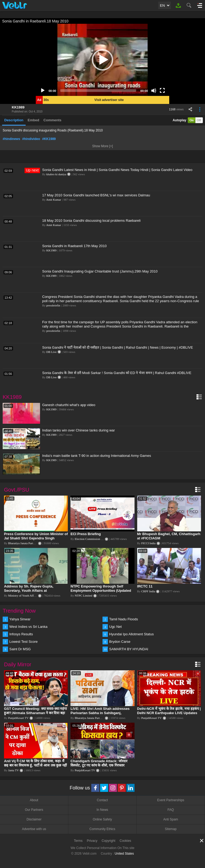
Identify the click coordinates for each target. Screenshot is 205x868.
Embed (33, 120)
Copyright (109, 841)
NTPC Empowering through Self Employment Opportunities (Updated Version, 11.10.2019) (101, 591)
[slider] (98, 91)
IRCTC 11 (145, 586)
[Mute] (154, 91)
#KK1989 (49, 139)
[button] (102, 60)
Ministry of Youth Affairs (23, 595)
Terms (78, 841)
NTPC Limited (84, 595)
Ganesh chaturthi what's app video (69, 405)
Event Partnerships (171, 800)
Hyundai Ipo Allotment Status (131, 634)
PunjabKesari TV (18, 718)
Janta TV (14, 770)
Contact (102, 800)
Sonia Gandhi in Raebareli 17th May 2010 (74, 246)
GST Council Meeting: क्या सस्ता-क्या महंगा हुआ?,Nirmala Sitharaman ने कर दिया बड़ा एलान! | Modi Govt (35, 713)
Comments (52, 120)
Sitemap (171, 829)
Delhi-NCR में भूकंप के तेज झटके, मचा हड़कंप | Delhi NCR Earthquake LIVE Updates (169, 711)
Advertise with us (34, 829)
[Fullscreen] (162, 91)
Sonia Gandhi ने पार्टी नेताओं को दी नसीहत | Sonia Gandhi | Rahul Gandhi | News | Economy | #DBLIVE (118, 347)
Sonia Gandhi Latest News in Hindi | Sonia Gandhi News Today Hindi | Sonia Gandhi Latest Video (117, 170)
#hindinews (11, 139)
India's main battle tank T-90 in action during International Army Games (97, 456)
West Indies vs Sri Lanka (28, 627)
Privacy (92, 841)
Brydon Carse (120, 642)
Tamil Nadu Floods (124, 619)
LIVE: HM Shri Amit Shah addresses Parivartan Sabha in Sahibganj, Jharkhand (100, 713)
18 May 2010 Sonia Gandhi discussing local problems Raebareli (91, 221)
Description (14, 120)
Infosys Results (21, 634)
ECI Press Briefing (86, 534)
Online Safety (102, 819)
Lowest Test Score (23, 642)
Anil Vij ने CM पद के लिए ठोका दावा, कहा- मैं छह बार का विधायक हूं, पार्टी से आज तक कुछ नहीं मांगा (35, 765)
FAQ (171, 810)
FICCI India (148, 543)
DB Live (52, 352)
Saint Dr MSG (20, 649)
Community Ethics (102, 829)
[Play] (43, 91)
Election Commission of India (92, 539)
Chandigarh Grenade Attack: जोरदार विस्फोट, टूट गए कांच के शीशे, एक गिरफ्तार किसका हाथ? (99, 765)
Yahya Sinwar (20, 619)
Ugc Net (115, 627)
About (34, 800)
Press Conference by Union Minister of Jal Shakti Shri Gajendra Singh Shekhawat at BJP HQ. (36, 538)
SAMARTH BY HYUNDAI (129, 649)
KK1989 (18, 107)
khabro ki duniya (56, 174)
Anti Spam (171, 819)
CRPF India (148, 591)
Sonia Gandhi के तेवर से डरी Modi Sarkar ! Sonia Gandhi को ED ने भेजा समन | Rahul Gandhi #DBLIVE (117, 373)
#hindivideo (31, 139)
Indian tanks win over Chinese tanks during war (78, 430)
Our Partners (34, 810)
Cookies (125, 841)
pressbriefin (53, 305)
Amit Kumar (54, 200)
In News (102, 810)
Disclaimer (34, 819)
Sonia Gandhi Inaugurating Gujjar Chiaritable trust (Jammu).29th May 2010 (100, 271)
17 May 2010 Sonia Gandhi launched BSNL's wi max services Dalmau (96, 195)
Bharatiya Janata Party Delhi (25, 543)
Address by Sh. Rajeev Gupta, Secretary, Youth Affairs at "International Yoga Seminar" (29, 591)
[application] (102, 60)
